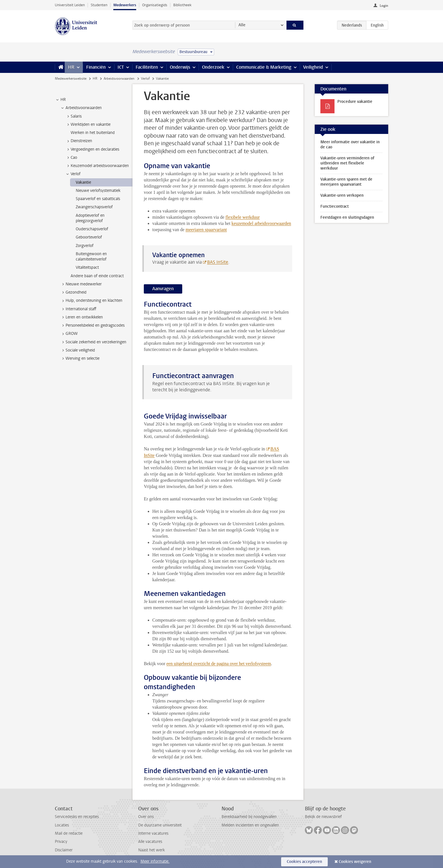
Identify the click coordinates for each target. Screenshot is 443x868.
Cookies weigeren (355, 862)
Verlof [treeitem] (73, 174)
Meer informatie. (155, 861)
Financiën (96, 67)
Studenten (99, 5)
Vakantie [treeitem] (83, 182)
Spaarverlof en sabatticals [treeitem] (98, 199)
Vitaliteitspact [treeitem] (87, 267)
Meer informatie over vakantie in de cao (350, 145)
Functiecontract (335, 206)
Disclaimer (64, 850)
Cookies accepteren (304, 862)
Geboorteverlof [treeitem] (89, 237)
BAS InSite (218, 262)
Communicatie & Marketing (264, 67)
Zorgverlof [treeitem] (85, 246)
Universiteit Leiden (70, 5)
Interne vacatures (153, 833)
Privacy (61, 842)
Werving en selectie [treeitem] (80, 359)
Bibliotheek (182, 5)
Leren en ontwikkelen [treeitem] (82, 317)
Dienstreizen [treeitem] (79, 141)
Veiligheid (313, 67)
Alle (242, 25)
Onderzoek (213, 67)
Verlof (145, 79)
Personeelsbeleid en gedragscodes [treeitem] (92, 325)
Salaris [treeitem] (73, 116)
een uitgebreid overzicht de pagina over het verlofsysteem (219, 664)
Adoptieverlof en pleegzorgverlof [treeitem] (90, 218)
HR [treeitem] (60, 100)
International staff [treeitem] (78, 309)
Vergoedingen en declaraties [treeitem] (92, 149)
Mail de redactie (69, 833)
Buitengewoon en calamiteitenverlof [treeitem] (91, 257)
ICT (121, 67)
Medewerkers (125, 5)
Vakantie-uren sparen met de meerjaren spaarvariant (346, 182)
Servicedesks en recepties (77, 817)
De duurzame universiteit (160, 825)
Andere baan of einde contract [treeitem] (97, 276)
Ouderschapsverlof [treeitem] (92, 229)
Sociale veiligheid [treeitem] (78, 350)
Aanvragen (163, 289)
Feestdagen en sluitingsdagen (347, 217)
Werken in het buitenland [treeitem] (93, 133)
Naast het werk (151, 850)
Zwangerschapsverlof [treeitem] (94, 207)
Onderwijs (180, 67)
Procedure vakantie (355, 102)
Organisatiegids (155, 5)
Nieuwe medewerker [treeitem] (81, 284)
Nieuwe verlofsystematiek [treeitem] (98, 191)
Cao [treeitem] (71, 158)
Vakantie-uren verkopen (342, 195)
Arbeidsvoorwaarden (119, 79)
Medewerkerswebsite (71, 79)
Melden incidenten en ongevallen (250, 825)
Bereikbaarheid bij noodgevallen (249, 817)
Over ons (146, 817)
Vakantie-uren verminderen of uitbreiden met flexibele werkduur (347, 163)
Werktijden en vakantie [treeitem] (88, 125)
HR (71, 67)
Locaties (62, 825)
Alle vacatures (150, 842)
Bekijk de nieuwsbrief (323, 817)
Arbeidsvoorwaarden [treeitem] (81, 108)
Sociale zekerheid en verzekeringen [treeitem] (93, 342)
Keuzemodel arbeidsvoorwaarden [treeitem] (97, 166)
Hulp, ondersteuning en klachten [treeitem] (91, 301)
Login (384, 6)
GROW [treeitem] (69, 334)
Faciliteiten (147, 67)
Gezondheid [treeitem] (73, 292)
